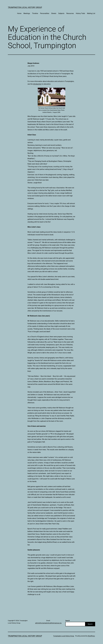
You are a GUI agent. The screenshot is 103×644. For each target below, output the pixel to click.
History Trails (80, 13)
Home (19, 13)
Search (68, 621)
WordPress (91, 636)
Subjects (61, 13)
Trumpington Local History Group (25, 7)
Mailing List (91, 13)
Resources (70, 13)
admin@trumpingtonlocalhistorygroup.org (48, 623)
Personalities (45, 13)
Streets (54, 13)
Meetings (27, 13)
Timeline (35, 13)
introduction (37, 84)
